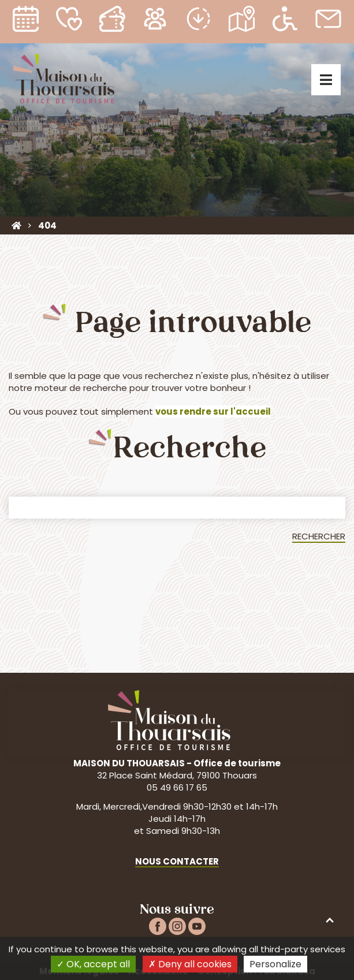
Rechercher (319, 536)
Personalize (275, 964)
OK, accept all (93, 964)
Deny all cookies (190, 964)
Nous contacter (177, 861)
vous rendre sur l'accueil (213, 411)
